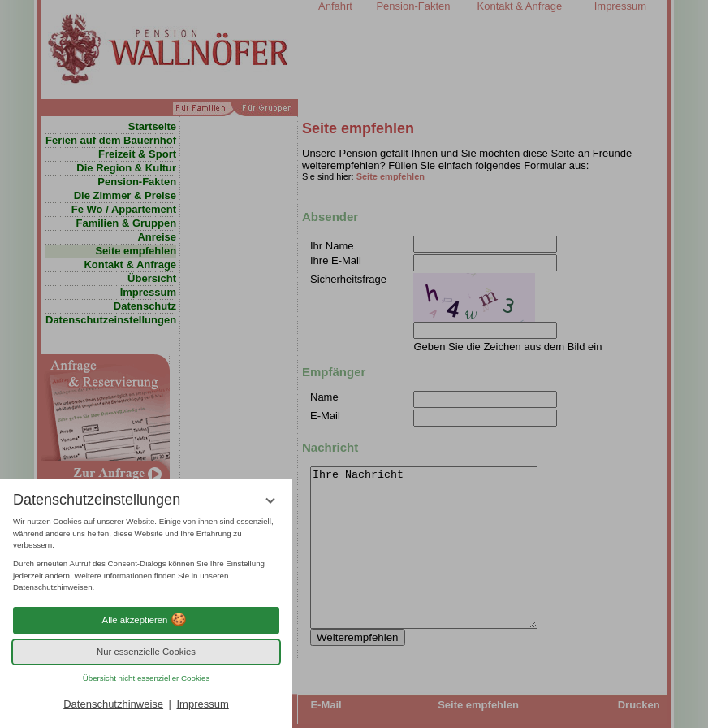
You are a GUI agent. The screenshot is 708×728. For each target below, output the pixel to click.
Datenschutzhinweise (113, 704)
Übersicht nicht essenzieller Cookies (147, 678)
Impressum (202, 704)
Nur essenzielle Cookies (146, 652)
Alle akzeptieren (147, 620)
